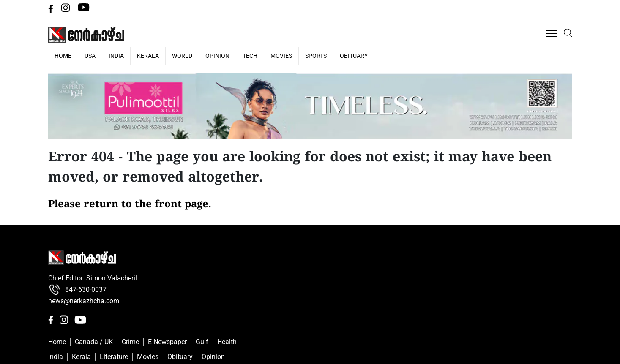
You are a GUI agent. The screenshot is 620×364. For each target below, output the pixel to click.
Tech (250, 56)
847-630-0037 (77, 290)
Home (57, 342)
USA (90, 56)
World (182, 56)
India (116, 56)
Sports (316, 56)
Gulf (202, 342)
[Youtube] (84, 10)
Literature (114, 357)
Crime (130, 342)
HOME (63, 56)
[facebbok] (52, 10)
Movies (281, 56)
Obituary (354, 56)
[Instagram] (66, 10)
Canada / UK (94, 342)
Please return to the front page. (130, 205)
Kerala (148, 56)
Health (227, 342)
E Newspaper (167, 342)
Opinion (217, 56)
